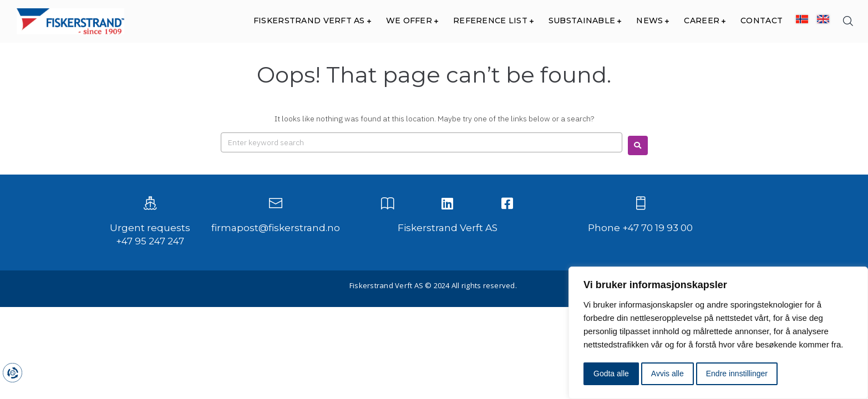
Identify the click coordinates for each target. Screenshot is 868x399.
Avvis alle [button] (668, 374)
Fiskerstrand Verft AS (448, 228)
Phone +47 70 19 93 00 (640, 228)
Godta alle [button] (611, 374)
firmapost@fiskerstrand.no (276, 228)
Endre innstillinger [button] (737, 374)
